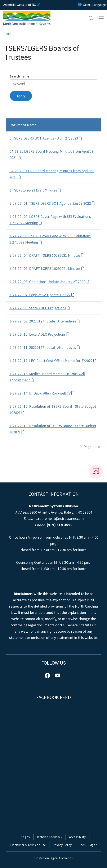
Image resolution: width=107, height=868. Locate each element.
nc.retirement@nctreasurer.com (59, 518)
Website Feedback (50, 837)
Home (7, 34)
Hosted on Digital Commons (54, 858)
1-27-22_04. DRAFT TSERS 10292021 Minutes (47, 255)
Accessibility (77, 837)
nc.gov (25, 837)
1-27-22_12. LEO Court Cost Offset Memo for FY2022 (53, 361)
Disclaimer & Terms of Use (28, 845)
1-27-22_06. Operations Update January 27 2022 (49, 282)
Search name (19, 76)
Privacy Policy (62, 845)
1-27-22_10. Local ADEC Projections (40, 334)
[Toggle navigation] (101, 18)
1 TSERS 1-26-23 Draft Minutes (35, 190)
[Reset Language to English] (80, 5)
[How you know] (38, 5)
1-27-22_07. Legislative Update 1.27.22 (42, 295)
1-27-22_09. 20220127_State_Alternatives (45, 321)
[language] (95, 5)
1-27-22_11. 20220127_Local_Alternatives (45, 347)
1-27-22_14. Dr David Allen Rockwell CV (42, 393)
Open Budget (88, 845)
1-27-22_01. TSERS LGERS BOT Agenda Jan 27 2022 (52, 203)
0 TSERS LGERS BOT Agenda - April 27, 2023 (46, 138)
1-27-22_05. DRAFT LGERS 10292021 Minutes (47, 268)
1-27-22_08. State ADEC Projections (40, 308)
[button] (88, 18)
